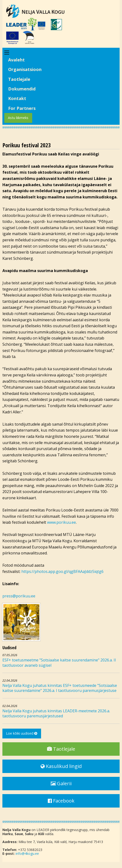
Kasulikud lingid (61, 766)
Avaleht (16, 60)
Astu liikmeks (18, 118)
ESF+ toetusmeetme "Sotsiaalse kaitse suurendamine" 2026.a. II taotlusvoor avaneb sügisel (59, 663)
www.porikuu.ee (61, 522)
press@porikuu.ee (19, 596)
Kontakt (17, 98)
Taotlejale (19, 79)
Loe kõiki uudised (22, 733)
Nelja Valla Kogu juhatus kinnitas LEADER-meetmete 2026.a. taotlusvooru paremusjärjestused (56, 713)
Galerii (61, 783)
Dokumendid (22, 89)
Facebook (61, 801)
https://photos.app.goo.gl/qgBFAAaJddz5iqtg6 (63, 571)
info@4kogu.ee (27, 853)
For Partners (22, 108)
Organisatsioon (25, 69)
